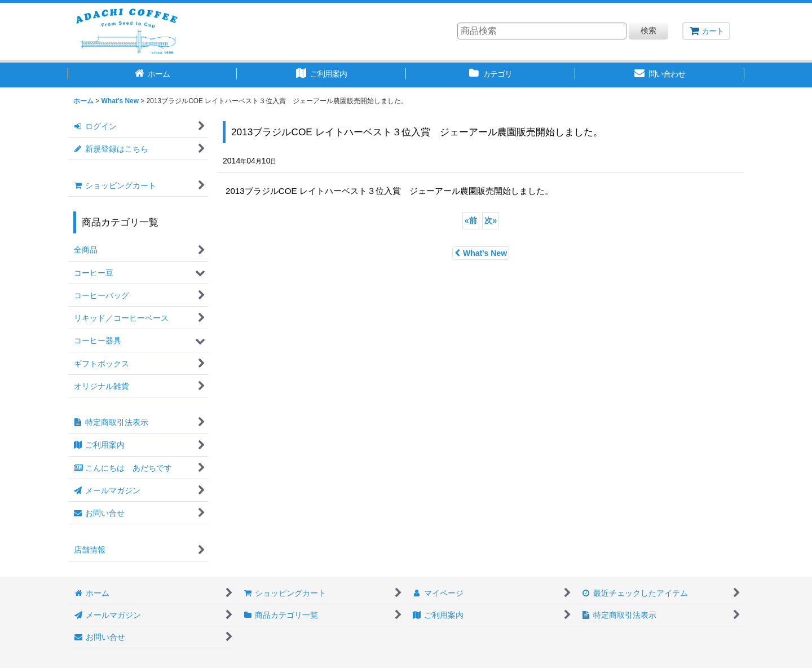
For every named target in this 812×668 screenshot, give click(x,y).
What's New (481, 253)
